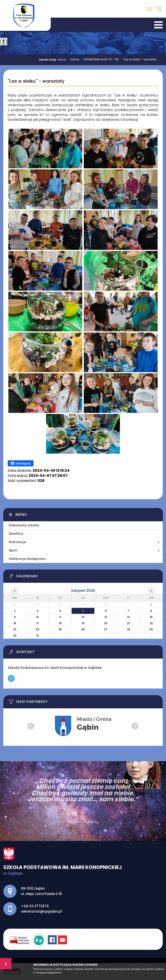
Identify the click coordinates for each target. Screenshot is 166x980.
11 (60, 617)
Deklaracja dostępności (27, 559)
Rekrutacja (17, 542)
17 (37, 623)
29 (151, 629)
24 (37, 629)
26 (83, 629)
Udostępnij (21, 463)
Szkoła (72, 60)
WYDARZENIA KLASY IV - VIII (99, 60)
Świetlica (16, 534)
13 (106, 617)
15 (151, 617)
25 (60, 629)
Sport (13, 550)
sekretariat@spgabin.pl (149, 9)
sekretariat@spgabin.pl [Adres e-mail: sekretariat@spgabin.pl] (41, 911)
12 (83, 617)
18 (60, 623)
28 (129, 629)
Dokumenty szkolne (24, 525)
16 (15, 623)
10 (37, 617)
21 (128, 623)
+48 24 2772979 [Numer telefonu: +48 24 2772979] (35, 906)
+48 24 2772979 (159, 9)
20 (106, 623)
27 (106, 629)
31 (38, 636)
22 (151, 623)
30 (15, 636)
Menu (21, 515)
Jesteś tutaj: (48, 60)
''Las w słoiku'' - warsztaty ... (139, 60)
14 (128, 617)
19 (83, 623)
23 (15, 629)
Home (62, 60)
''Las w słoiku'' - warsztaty (36, 81)
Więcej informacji (11, 678)
